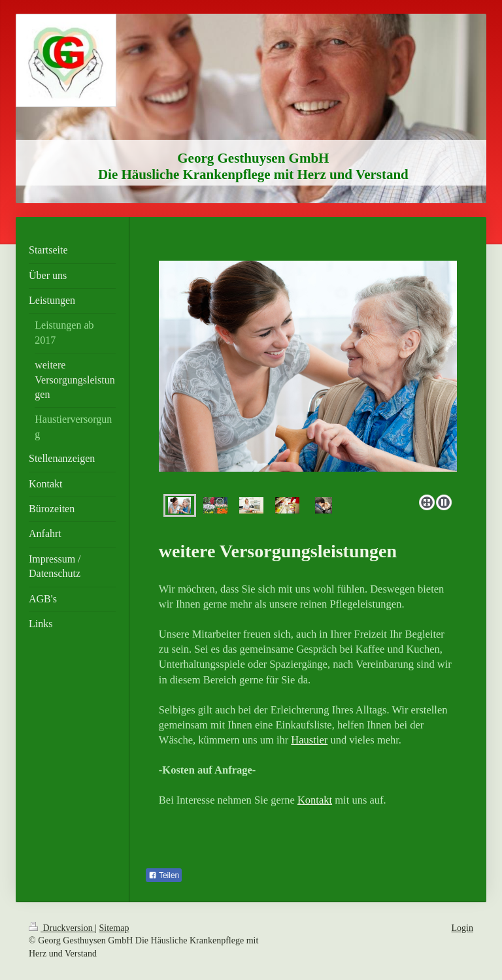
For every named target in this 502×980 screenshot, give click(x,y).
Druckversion (62, 928)
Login (462, 928)
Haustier (309, 740)
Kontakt (315, 800)
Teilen (164, 875)
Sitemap (114, 928)
